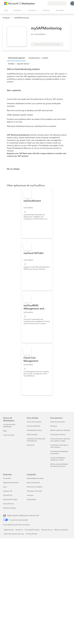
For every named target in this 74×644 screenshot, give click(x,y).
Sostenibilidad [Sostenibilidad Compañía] (31, 499)
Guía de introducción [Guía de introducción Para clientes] (33, 426)
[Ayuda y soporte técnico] (39, 3)
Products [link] (6, 18)
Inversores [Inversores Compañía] (30, 495)
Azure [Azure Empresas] (5, 487)
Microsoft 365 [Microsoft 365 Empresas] (8, 495)
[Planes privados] (45, 3)
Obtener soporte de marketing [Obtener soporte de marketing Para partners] (60, 430)
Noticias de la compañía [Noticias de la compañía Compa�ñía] (35, 487)
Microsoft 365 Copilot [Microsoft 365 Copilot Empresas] (10, 499)
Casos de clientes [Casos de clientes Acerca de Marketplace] (9, 435)
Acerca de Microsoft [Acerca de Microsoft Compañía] (33, 483)
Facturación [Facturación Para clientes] (31, 445)
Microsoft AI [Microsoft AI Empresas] (7, 478)
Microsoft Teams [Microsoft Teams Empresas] (9, 504)
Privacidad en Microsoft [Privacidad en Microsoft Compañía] (34, 491)
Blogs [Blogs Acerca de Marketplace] (5, 431)
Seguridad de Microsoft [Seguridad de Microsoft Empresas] (11, 483)
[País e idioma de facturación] (57, 3)
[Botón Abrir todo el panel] (6, 10)
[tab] (17, 58)
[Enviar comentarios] (36, 3)
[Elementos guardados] (42, 3)
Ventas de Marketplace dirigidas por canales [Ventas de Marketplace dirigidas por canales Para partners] (58, 459)
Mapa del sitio (9, 530)
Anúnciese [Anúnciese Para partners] (54, 426)
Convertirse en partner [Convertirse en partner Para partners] (58, 422)
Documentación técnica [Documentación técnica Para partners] (58, 434)
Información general (16, 58)
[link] (37, 213)
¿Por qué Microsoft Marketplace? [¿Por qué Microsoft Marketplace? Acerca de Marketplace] (9, 425)
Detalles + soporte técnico (19, 64)
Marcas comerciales (61, 530)
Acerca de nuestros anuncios (14, 534)
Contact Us (19, 530)
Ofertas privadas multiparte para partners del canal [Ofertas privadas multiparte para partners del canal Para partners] (59, 465)
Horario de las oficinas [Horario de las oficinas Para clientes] (34, 422)
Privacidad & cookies (32, 530)
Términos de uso (47, 530)
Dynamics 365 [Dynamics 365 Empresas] (8, 491)
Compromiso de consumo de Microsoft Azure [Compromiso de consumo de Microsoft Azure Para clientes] (36, 440)
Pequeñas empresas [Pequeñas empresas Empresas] (10, 508)
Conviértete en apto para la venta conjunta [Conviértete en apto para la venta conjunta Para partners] (59, 446)
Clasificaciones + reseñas (38, 58)
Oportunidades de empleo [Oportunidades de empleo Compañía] (35, 478)
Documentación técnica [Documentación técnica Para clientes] (34, 430)
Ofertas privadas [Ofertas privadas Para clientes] (32, 434)
